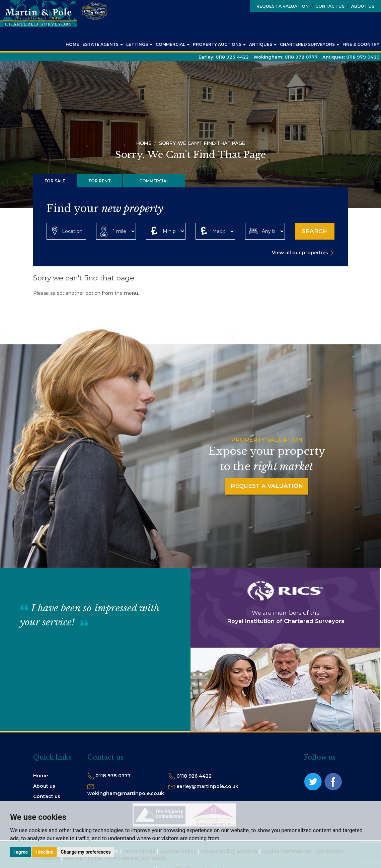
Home (72, 44)
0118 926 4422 (194, 776)
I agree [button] (21, 852)
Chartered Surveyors (310, 44)
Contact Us (328, 6)
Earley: (224, 57)
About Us (361, 6)
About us (44, 786)
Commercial (173, 44)
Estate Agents (103, 44)
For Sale (55, 181)
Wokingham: (286, 57)
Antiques (263, 44)
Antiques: (351, 57)
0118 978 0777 (113, 776)
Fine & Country (361, 44)
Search (315, 231)
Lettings (139, 44)
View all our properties (300, 253)
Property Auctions (219, 44)
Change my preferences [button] (86, 852)
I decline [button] (44, 852)
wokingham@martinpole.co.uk (126, 794)
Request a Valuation (283, 6)
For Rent (100, 181)
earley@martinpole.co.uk (207, 787)
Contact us (47, 797)
